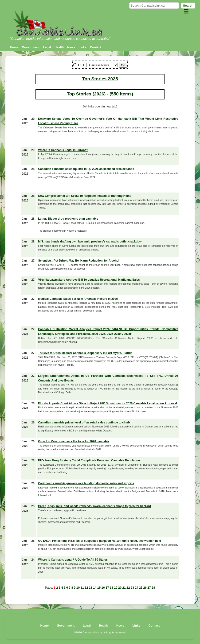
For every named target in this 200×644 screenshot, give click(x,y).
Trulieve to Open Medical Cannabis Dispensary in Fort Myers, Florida (85, 353)
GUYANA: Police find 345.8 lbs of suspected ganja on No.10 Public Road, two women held (100, 541)
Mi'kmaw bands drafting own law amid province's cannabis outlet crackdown (91, 242)
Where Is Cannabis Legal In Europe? (63, 150)
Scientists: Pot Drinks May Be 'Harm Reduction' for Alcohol (79, 261)
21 (124, 588)
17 (107, 588)
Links (82, 47)
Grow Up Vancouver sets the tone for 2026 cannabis (74, 441)
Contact (96, 47)
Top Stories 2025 (100, 79)
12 (86, 588)
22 (128, 588)
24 (137, 588)
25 (141, 588)
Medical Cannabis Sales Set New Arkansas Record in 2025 (78, 299)
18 (111, 588)
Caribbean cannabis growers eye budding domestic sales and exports (86, 483)
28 (153, 588)
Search (188, 6)
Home (14, 47)
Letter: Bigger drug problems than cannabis (68, 219)
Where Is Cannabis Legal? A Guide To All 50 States (73, 560)
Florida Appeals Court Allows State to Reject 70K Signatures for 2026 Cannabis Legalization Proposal (108, 403)
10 (78, 588)
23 (132, 588)
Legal (47, 47)
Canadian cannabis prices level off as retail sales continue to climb (84, 422)
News (71, 47)
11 (82, 588)
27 (149, 588)
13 (90, 588)
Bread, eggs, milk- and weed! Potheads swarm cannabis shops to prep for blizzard (94, 506)
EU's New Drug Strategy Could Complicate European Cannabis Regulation (89, 460)
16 (103, 588)
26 (145, 588)
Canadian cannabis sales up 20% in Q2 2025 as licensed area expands (86, 169)
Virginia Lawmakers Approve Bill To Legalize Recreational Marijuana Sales (89, 280)
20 (120, 588)
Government (31, 47)
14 (95, 588)
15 (99, 588)
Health (59, 47)
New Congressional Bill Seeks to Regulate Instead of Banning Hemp (85, 196)
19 (116, 588)
